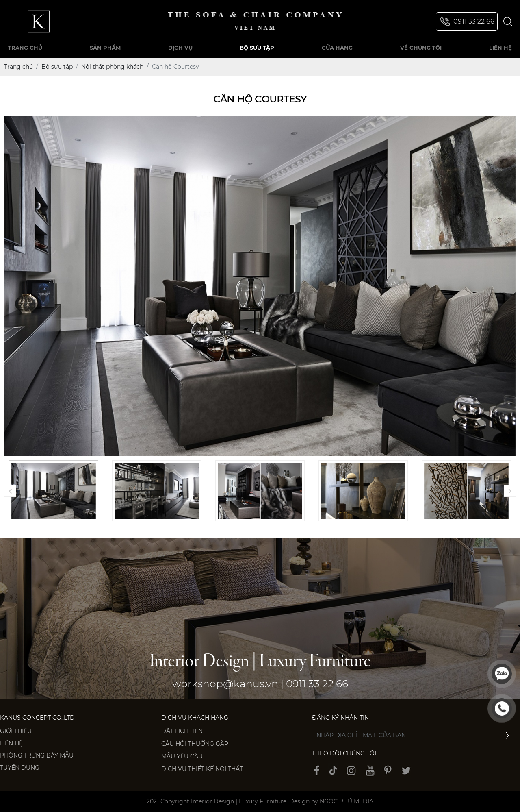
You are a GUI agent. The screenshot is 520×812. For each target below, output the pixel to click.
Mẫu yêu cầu (182, 756)
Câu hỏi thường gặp (195, 744)
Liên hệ (11, 743)
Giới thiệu (16, 731)
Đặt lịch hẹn (182, 731)
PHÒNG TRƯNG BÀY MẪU (37, 755)
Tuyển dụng (20, 768)
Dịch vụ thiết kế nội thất (202, 769)
